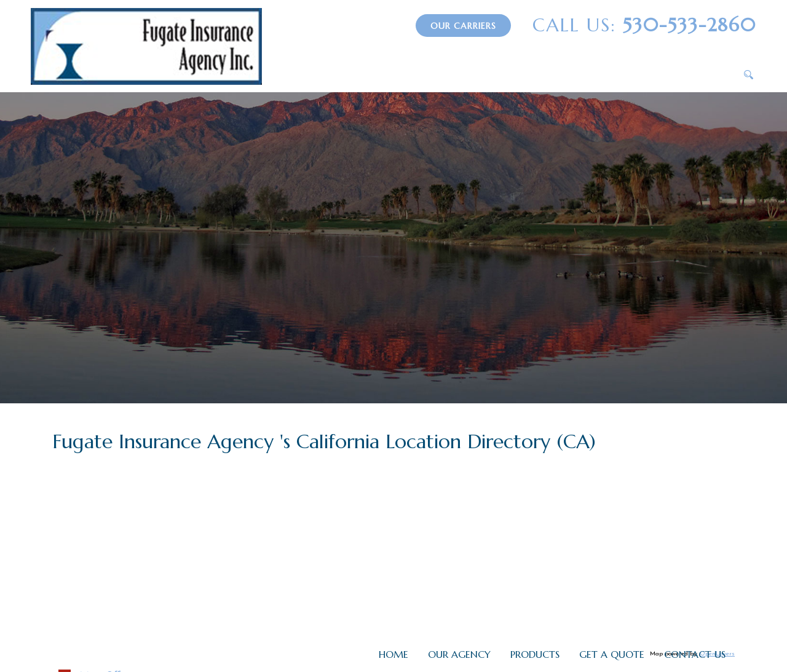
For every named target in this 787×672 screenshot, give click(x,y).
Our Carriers (463, 26)
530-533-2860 (644, 25)
